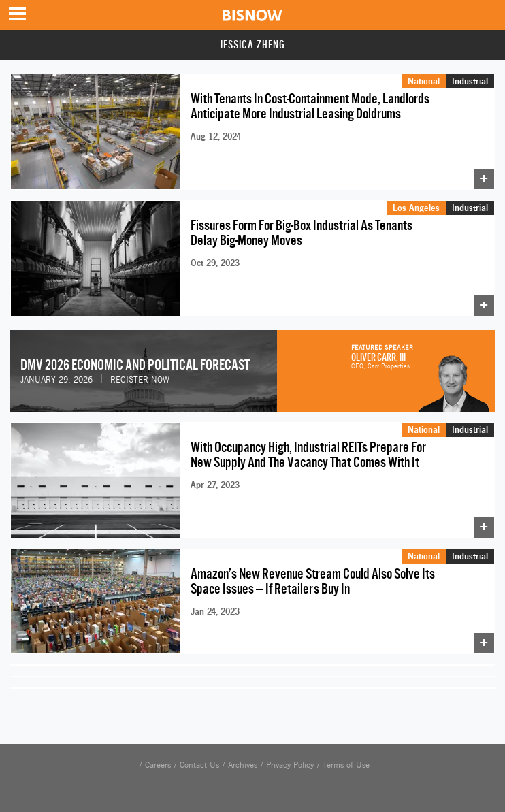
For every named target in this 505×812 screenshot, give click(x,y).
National (424, 81)
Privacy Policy (290, 765)
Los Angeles (416, 208)
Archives (243, 765)
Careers (158, 765)
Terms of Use (346, 765)
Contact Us (199, 765)
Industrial (470, 81)
